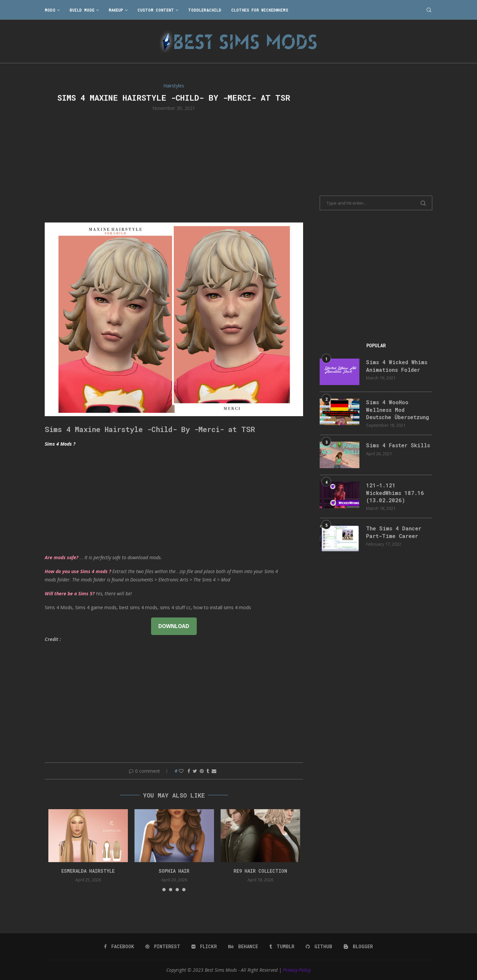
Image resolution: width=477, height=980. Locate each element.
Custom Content (156, 10)
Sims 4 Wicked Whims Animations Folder (397, 366)
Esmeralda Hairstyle (88, 871)
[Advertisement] (174, 166)
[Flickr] (204, 947)
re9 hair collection (260, 871)
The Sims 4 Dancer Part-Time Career (394, 532)
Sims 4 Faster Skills (398, 445)
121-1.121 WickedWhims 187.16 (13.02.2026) (395, 493)
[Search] (429, 10)
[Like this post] (181, 771)
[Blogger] (358, 947)
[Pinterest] (163, 947)
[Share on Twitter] (195, 771)
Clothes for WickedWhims (260, 10)
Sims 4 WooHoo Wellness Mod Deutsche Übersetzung (397, 410)
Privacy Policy (297, 970)
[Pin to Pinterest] (202, 771)
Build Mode (82, 10)
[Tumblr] (282, 947)
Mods (50, 10)
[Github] (319, 947)
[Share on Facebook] (189, 771)
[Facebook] (119, 947)
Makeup (116, 10)
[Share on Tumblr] (208, 771)
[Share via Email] (214, 771)
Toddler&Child (205, 10)
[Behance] (243, 947)
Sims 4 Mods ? (60, 444)
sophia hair (174, 871)
